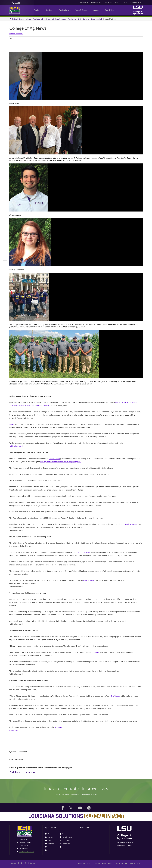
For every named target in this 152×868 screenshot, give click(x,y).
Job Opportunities (94, 863)
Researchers (51, 847)
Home (48, 834)
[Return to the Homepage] (10, 19)
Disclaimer (119, 863)
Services (50, 10)
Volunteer (81, 863)
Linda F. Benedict (16, 34)
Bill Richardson (84, 552)
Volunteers (64, 847)
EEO (127, 863)
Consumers (65, 844)
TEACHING (108, 2)
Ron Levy (58, 727)
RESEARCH (84, 2)
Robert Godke (55, 459)
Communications (25, 19)
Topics (38, 10)
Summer (86, 19)
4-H (48, 850)
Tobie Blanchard (16, 446)
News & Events (82, 10)
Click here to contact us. (23, 772)
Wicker (12, 424)
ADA (139, 863)
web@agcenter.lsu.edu (27, 852)
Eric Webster (116, 696)
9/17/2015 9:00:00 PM (18, 752)
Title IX (133, 863)
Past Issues (72, 19)
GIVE (126, 2)
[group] (11, 38)
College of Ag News (109, 19)
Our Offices (111, 10)
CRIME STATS (136, 2)
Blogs (104, 863)
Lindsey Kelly (88, 580)
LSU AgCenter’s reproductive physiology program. (61, 462)
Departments (96, 19)
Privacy (111, 863)
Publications (65, 10)
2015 (80, 19)
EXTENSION (96, 2)
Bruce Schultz (15, 730)
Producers (50, 844)
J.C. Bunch (95, 652)
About (97, 10)
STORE (118, 2)
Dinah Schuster (131, 524)
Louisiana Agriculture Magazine (55, 19)
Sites (15, 19)
